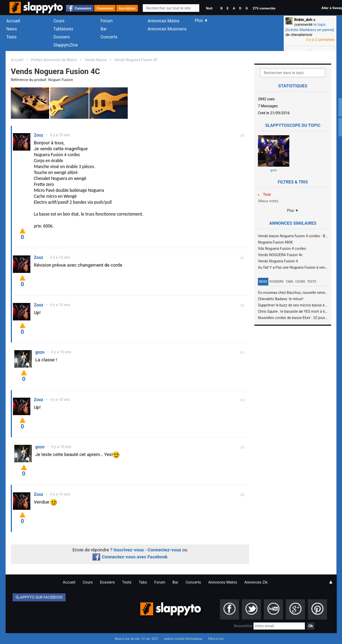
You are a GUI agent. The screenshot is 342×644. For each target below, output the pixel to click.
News (12, 29)
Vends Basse (96, 60)
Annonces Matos (163, 21)
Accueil (13, 21)
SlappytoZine (66, 45)
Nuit (209, 8)
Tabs (289, 282)
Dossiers (62, 37)
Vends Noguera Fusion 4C (136, 60)
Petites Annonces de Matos (54, 60)
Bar (104, 29)
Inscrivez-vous (129, 550)
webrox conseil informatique (183, 639)
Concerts (109, 37)
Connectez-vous (165, 550)
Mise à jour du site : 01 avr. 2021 (136, 639)
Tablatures (63, 29)
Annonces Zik (256, 582)
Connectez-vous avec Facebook (130, 557)
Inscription (127, 8)
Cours (59, 21)
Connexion (83, 8)
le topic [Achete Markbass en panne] (310, 27)
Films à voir (216, 639)
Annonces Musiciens (167, 29)
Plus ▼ (293, 211)
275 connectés (264, 8)
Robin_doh (303, 20)
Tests (11, 37)
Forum (107, 21)
